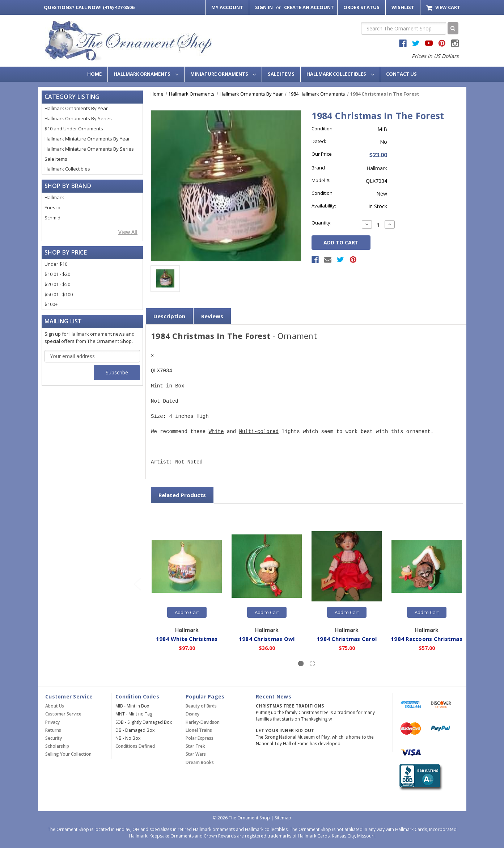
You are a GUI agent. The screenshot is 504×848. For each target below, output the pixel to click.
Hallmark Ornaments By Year (76, 108)
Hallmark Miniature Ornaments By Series (89, 149)
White (216, 432)
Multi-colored (259, 432)
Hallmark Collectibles (340, 74)
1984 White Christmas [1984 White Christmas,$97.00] (187, 638)
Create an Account (309, 7)
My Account (227, 7)
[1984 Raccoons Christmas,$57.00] (427, 566)
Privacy (52, 722)
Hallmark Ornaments (146, 74)
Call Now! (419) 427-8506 (89, 7)
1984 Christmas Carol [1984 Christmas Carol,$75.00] (347, 638)
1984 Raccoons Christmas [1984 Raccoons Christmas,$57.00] (427, 638)
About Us (55, 706)
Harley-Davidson (203, 722)
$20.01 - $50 (57, 284)
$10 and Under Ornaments (74, 129)
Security (54, 738)
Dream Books (200, 762)
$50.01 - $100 (59, 294)
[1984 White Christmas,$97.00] (187, 566)
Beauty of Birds (201, 706)
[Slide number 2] (312, 664)
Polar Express (200, 738)
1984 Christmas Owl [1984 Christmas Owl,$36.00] (267, 638)
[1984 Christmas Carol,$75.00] (347, 566)
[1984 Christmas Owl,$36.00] (267, 566)
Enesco (52, 207)
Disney (192, 714)
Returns (53, 730)
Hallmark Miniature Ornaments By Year (87, 139)
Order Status (361, 7)
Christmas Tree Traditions (290, 706)
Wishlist (403, 7)
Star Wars (196, 754)
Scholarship (57, 746)
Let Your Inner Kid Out (285, 731)
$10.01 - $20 (57, 274)
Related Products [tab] (182, 495)
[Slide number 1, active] (301, 664)
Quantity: (321, 223)
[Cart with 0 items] (443, 7)
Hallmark (54, 197)
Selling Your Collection (68, 754)
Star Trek (195, 746)
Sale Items (281, 74)
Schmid (52, 218)
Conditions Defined (135, 746)
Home (94, 74)
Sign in (264, 7)
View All (128, 232)
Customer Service (63, 714)
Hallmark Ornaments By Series (78, 118)
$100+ (51, 304)
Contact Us (401, 74)
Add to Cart (187, 612)
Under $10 (56, 264)
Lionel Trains (199, 730)
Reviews (212, 316)
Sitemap (283, 818)
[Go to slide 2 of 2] (137, 584)
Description (169, 316)
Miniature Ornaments (223, 74)
